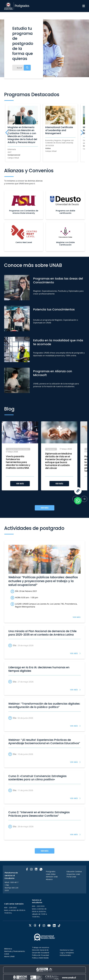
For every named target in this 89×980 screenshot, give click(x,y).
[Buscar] (21, 68)
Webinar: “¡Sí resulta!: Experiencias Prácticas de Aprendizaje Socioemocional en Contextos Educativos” (44, 742)
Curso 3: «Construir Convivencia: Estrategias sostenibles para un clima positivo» (37, 778)
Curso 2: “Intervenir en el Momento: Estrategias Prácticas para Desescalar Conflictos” (39, 814)
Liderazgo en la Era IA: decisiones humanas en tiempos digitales (39, 669)
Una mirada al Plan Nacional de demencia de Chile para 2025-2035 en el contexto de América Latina (42, 633)
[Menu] (84, 6)
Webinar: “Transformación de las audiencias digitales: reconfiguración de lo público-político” (44, 705)
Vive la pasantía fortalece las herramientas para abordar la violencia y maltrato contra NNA (18, 462)
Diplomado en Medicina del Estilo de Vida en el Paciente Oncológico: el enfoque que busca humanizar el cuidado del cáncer (58, 461)
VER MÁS (20, 484)
